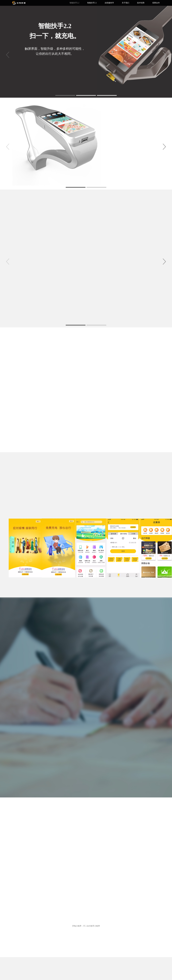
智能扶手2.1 (92, 3)
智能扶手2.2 (74, 3)
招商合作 (156, 3)
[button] (164, 55)
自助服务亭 (109, 3)
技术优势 (141, 3)
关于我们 (126, 3)
